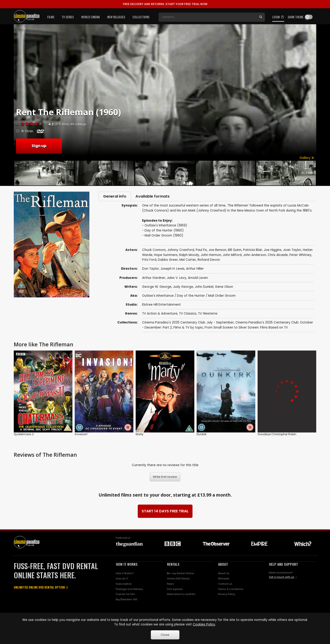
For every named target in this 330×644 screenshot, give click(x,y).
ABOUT (223, 565)
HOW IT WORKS (127, 565)
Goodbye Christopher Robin (277, 435)
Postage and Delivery (129, 590)
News (170, 585)
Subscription (124, 585)
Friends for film (125, 595)
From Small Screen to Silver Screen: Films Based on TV (246, 328)
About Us (224, 574)
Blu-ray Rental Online (180, 574)
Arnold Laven (198, 279)
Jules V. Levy (177, 279)
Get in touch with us (282, 578)
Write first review (165, 478)
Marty (140, 435)
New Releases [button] (116, 17)
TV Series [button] (68, 17)
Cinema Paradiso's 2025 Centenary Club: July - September (188, 324)
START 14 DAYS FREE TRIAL (165, 512)
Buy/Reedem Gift (126, 601)
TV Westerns (208, 315)
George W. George (157, 288)
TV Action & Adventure (160, 315)
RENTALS (173, 565)
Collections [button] (141, 17)
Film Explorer (175, 590)
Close (165, 635)
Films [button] (51, 17)
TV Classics (188, 315)
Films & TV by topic (188, 328)
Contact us (225, 585)
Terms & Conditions (231, 590)
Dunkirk (202, 435)
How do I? (122, 580)
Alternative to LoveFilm (181, 595)
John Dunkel (204, 288)
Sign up (39, 146)
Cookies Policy (204, 624)
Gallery (307, 158)
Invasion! (81, 435)
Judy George (183, 288)
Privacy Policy (227, 595)
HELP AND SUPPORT (283, 565)
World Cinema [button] (91, 17)
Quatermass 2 (24, 435)
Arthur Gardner (154, 279)
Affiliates (224, 580)
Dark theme (296, 17)
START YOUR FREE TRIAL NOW (165, 4)
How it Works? (125, 574)
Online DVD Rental (178, 580)
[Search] (208, 17)
